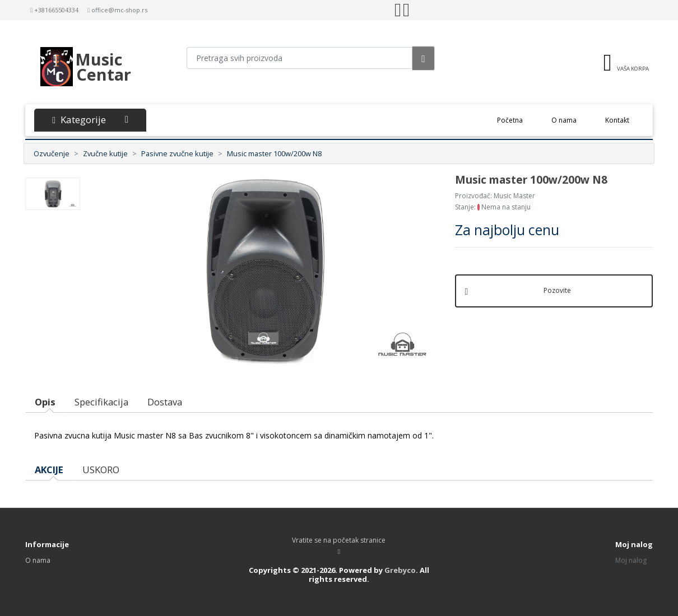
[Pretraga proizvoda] (300, 58)
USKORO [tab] (101, 470)
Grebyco (400, 570)
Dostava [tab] (165, 402)
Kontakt (617, 120)
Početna (517, 120)
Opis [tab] (45, 402)
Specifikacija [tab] (101, 402)
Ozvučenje (52, 153)
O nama (564, 120)
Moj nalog (631, 560)
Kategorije (90, 120)
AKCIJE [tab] (49, 470)
